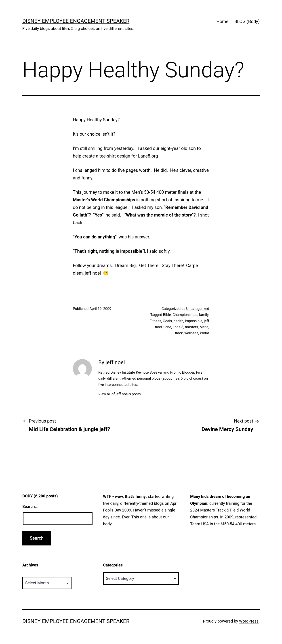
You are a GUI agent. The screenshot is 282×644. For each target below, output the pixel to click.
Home (222, 21)
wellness (191, 333)
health (179, 321)
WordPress (249, 621)
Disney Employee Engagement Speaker (76, 21)
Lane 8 (178, 327)
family (204, 315)
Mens (204, 327)
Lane (167, 327)
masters (192, 327)
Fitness (156, 321)
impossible (194, 321)
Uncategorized (198, 309)
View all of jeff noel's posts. (120, 394)
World (205, 333)
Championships (185, 315)
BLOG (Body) (247, 21)
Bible (167, 315)
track (179, 333)
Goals (167, 321)
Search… (30, 506)
